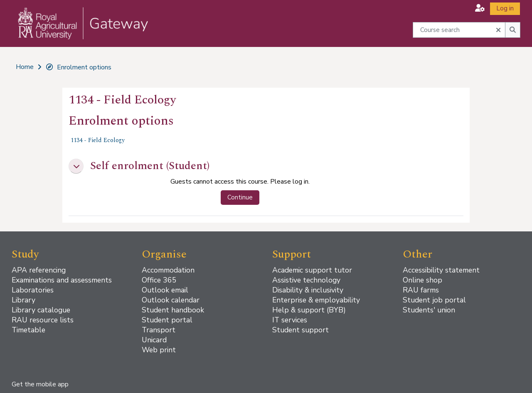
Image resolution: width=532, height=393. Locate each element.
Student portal (167, 320)
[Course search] (459, 30)
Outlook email (165, 290)
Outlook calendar (171, 300)
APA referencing (39, 270)
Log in (505, 8)
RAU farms (421, 290)
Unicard (154, 340)
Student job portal (434, 300)
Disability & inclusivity (308, 290)
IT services (290, 320)
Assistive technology (306, 280)
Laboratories (33, 290)
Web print (159, 350)
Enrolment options (78, 67)
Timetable (28, 330)
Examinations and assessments (62, 280)
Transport (159, 330)
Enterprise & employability (316, 300)
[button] (480, 8)
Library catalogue (41, 310)
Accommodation (168, 270)
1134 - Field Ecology (98, 140)
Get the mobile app (40, 384)
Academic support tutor (312, 270)
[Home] (78, 32)
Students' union (429, 310)
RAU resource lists (43, 320)
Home (25, 67)
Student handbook (173, 310)
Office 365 (159, 280)
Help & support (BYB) (309, 310)
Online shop (422, 280)
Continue (240, 197)
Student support (300, 330)
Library (23, 300)
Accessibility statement (441, 270)
